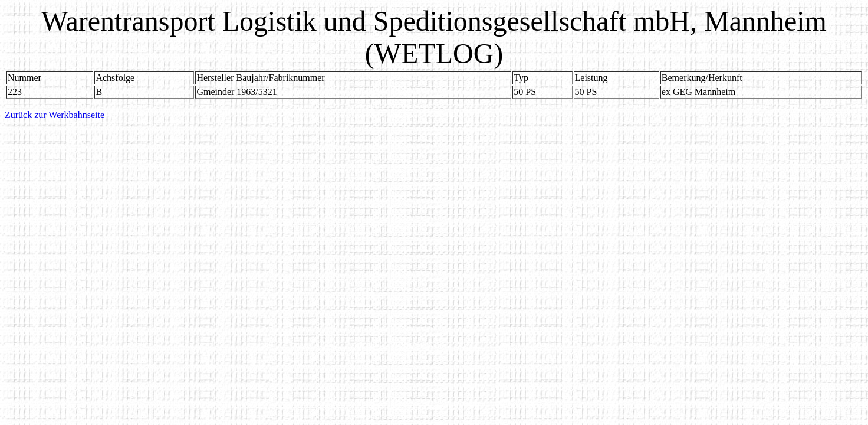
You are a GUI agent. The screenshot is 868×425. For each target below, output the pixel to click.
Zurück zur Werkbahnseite (55, 115)
